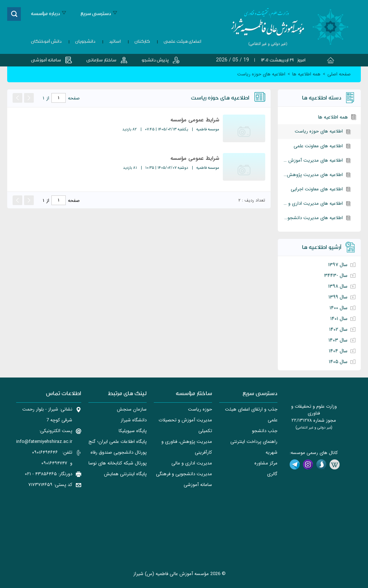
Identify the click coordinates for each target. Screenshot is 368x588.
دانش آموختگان (46, 41)
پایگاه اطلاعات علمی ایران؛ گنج (118, 442)
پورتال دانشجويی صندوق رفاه (119, 452)
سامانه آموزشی (46, 60)
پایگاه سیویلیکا (133, 431)
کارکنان (142, 41)
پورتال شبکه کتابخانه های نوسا (118, 463)
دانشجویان (85, 41)
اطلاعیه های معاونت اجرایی (317, 189)
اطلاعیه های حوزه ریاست (319, 131)
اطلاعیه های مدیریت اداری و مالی (310, 203)
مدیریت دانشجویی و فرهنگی (184, 474)
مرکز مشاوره (266, 463)
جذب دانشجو (265, 431)
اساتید (115, 41)
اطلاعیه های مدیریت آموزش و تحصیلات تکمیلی (310, 160)
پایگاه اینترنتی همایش (125, 474)
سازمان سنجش (132, 409)
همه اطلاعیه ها (333, 117)
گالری (272, 474)
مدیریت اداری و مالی (192, 463)
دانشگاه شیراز (134, 420)
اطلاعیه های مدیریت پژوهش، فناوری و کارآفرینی (310, 175)
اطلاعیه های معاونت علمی (318, 146)
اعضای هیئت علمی (182, 41)
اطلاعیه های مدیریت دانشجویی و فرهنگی (310, 218)
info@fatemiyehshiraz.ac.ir (44, 442)
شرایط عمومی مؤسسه (195, 120)
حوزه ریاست (200, 409)
